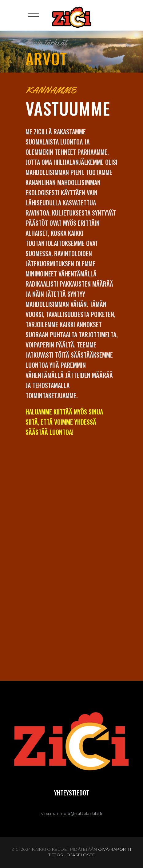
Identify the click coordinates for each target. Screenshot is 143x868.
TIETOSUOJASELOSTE (72, 855)
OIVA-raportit (115, 849)
